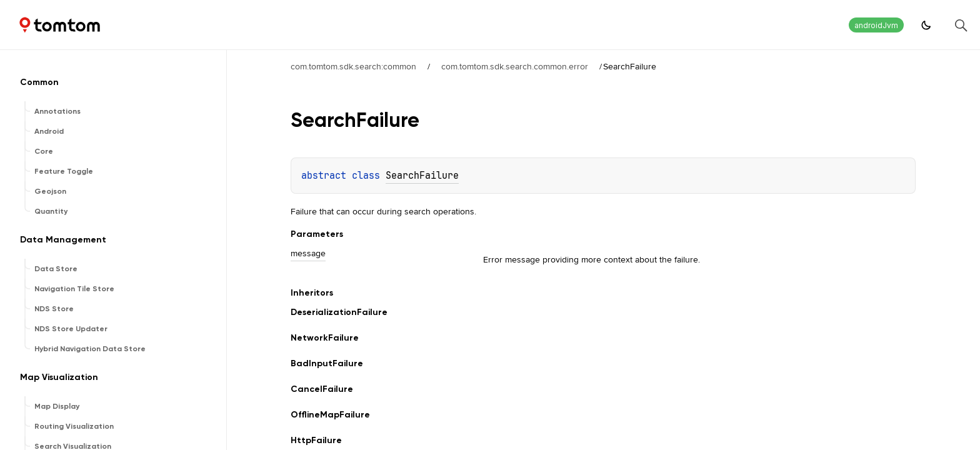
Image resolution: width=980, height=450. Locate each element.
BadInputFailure (327, 363)
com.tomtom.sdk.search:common (353, 66)
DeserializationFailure (339, 312)
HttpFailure (316, 440)
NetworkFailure (325, 338)
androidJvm (876, 25)
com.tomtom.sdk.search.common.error (515, 66)
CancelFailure (322, 389)
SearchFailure (422, 176)
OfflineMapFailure (330, 415)
